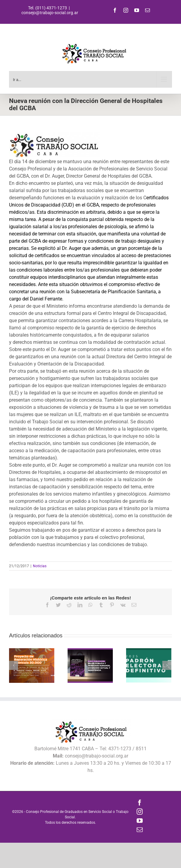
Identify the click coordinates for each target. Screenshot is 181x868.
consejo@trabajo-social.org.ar (50, 13)
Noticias (40, 566)
